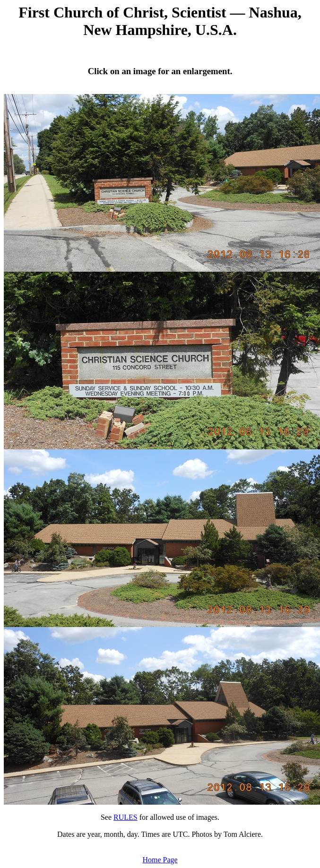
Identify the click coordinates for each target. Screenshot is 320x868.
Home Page (160, 860)
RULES (125, 817)
